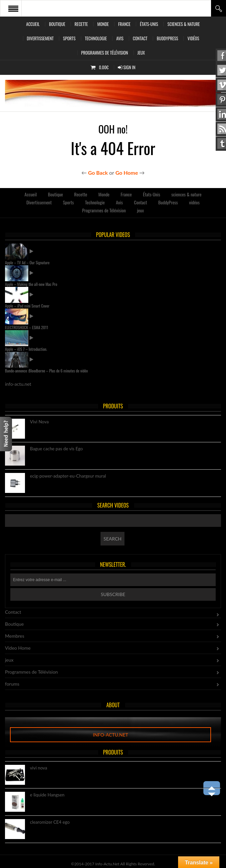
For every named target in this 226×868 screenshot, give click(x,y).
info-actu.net (111, 735)
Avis (120, 38)
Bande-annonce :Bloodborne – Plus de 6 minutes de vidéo (46, 371)
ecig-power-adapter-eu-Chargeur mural (68, 476)
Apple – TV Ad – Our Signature (27, 262)
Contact (140, 38)
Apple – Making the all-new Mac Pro (31, 284)
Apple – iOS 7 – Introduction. (26, 349)
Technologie (96, 38)
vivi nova (39, 768)
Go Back (98, 173)
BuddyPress (167, 38)
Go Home (127, 173)
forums (12, 684)
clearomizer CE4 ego (50, 822)
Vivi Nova (39, 422)
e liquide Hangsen (47, 795)
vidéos (193, 38)
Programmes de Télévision (105, 53)
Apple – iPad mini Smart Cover (27, 306)
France (124, 24)
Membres (15, 636)
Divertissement (40, 38)
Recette (81, 24)
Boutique (57, 24)
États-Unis (149, 24)
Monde (103, 24)
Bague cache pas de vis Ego (56, 449)
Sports (69, 38)
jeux (141, 53)
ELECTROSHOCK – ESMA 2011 (27, 327)
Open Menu (13, 8)
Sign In (127, 67)
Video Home (18, 648)
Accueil (33, 24)
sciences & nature (184, 24)
